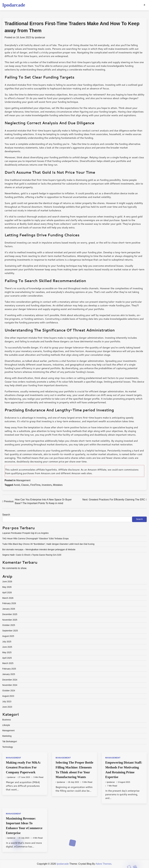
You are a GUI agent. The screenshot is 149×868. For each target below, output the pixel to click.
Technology (8, 747)
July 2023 (7, 702)
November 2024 (10, 685)
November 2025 (10, 620)
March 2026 (8, 598)
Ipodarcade (14, 5)
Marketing (7, 736)
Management (23, 480)
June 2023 (7, 707)
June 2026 (7, 582)
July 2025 (7, 642)
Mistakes (58, 485)
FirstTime (35, 485)
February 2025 (9, 669)
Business (7, 720)
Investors (47, 485)
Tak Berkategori (10, 741)
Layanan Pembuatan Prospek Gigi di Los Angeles (25, 533)
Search (6, 515)
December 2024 (10, 680)
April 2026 (7, 592)
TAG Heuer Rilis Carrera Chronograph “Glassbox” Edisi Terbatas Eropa (35, 539)
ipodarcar (40, 37)
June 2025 (7, 647)
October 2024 (9, 691)
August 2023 (8, 696)
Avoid (17, 485)
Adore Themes (103, 864)
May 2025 (7, 652)
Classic (25, 485)
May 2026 (7, 587)
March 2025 (8, 663)
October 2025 (9, 625)
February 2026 (9, 603)
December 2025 (10, 614)
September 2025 (10, 631)
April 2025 (7, 658)
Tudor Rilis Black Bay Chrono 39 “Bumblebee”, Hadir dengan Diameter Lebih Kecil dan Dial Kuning (48, 544)
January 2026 (9, 609)
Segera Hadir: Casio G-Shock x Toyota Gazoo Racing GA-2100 (32, 555)
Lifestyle (6, 725)
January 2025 (9, 674)
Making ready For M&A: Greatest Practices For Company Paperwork (23, 767)
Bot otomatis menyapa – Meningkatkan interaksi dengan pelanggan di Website (39, 549)
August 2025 (8, 636)
